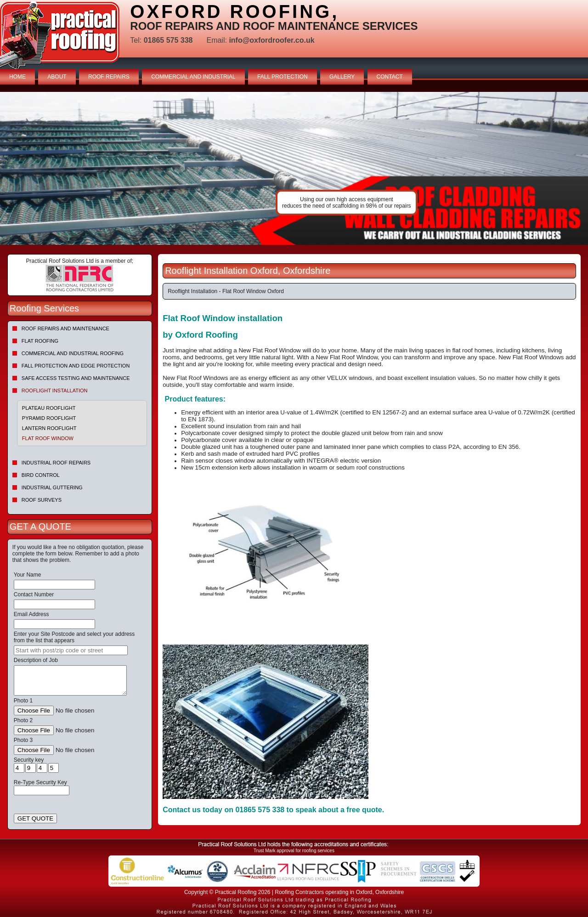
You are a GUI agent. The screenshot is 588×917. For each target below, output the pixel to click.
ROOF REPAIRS (109, 77)
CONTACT (390, 77)
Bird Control (41, 475)
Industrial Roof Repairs (56, 463)
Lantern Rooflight (49, 428)
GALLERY (342, 77)
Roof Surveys (42, 500)
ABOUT (57, 77)
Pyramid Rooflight (49, 418)
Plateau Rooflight (49, 408)
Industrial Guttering (52, 487)
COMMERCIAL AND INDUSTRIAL (193, 77)
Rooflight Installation (55, 391)
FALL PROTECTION (283, 77)
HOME (17, 77)
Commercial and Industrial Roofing (73, 353)
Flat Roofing (40, 341)
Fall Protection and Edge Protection (76, 366)
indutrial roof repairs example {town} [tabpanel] (294, 168)
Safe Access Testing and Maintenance (76, 378)
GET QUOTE (35, 818)
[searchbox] (71, 650)
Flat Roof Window (48, 438)
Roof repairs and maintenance (65, 328)
